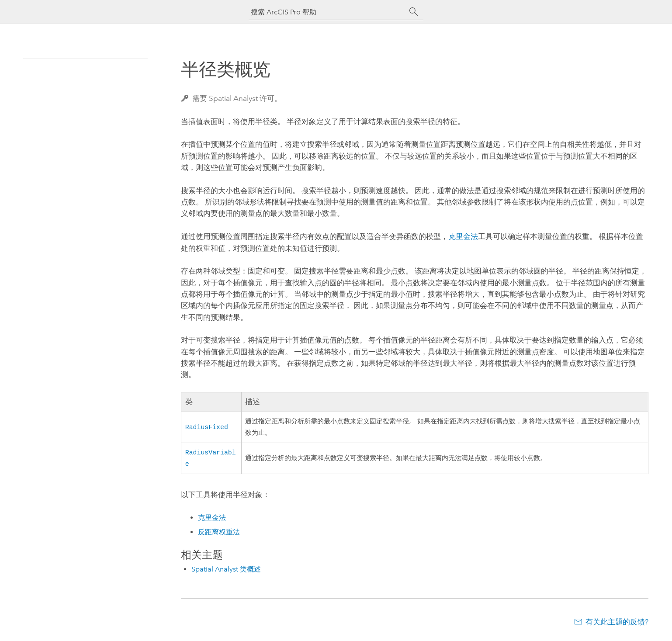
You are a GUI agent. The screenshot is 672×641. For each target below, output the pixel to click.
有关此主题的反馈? (617, 624)
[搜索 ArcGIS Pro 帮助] (327, 12)
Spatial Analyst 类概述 (226, 571)
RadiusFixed (207, 427)
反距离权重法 (219, 534)
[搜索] (414, 12)
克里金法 (463, 236)
